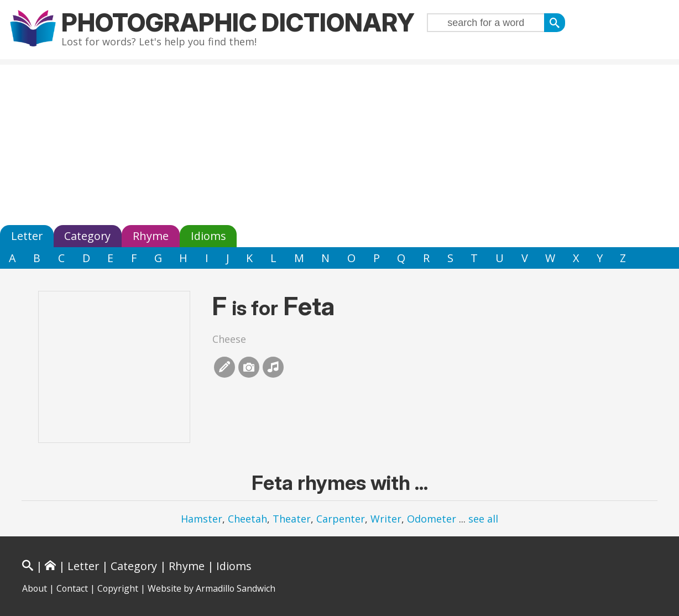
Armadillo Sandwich (236, 588)
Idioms (208, 236)
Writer (386, 519)
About (35, 588)
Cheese (229, 339)
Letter (27, 236)
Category (87, 236)
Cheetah (247, 519)
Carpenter (341, 519)
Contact (72, 588)
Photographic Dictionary (238, 22)
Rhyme (151, 236)
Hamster (202, 519)
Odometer (432, 519)
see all (483, 519)
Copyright (118, 588)
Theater (292, 519)
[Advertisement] (339, 142)
